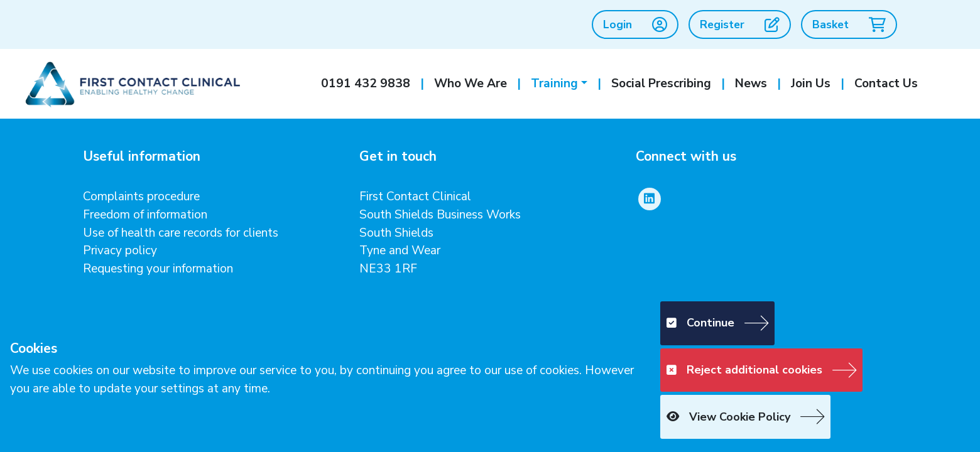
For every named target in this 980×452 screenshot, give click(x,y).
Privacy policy (120, 250)
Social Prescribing (661, 83)
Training (554, 83)
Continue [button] (700, 323)
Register (740, 24)
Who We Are (471, 83)
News (751, 83)
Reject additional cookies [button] (744, 370)
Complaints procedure (141, 196)
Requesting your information (158, 269)
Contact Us (886, 83)
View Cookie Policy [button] (728, 417)
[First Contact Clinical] (131, 83)
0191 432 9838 (366, 83)
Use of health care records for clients (181, 233)
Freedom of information (145, 215)
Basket (849, 24)
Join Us (811, 83)
